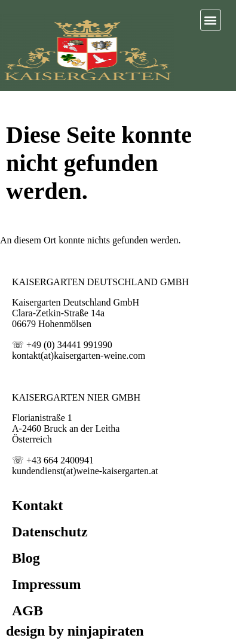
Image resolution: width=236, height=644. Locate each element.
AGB (27, 611)
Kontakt (37, 505)
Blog (26, 558)
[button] (211, 20)
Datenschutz (50, 532)
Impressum (47, 584)
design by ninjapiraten (75, 631)
